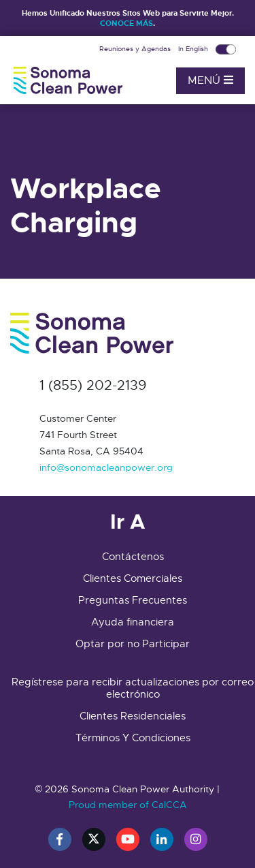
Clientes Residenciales (133, 716)
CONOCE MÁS (126, 23)
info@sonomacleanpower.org (106, 467)
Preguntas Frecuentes (133, 600)
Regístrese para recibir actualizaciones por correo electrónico (133, 688)
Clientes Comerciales (133, 578)
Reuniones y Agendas (136, 49)
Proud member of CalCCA (128, 805)
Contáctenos (133, 557)
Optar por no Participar (133, 644)
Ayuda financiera (133, 622)
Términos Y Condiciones (133, 738)
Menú (210, 80)
